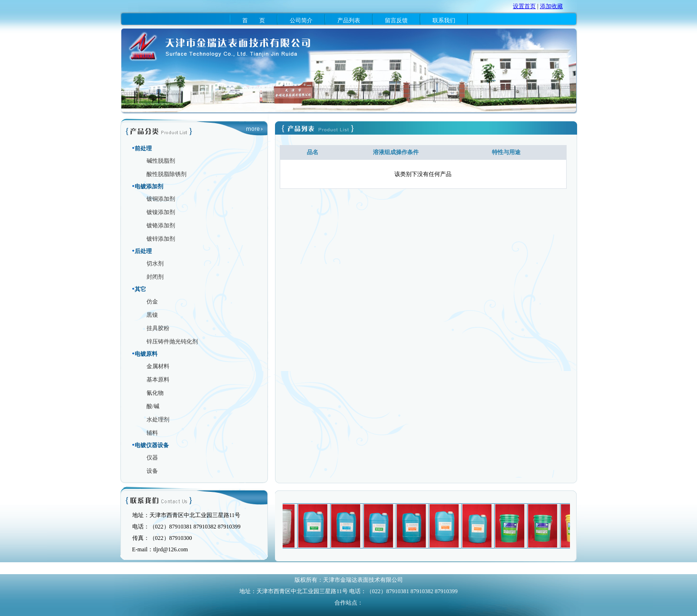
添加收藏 (551, 6)
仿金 (152, 302)
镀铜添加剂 (161, 199)
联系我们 (444, 20)
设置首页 (524, 6)
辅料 (152, 433)
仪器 (152, 458)
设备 (152, 471)
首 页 (254, 20)
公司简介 (301, 20)
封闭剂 (155, 277)
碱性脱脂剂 (161, 161)
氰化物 (155, 393)
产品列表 (349, 20)
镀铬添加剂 (161, 225)
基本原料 (158, 380)
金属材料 (158, 366)
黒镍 (152, 315)
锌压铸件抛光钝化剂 (172, 342)
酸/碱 (153, 406)
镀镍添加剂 (161, 212)
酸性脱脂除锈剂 (167, 174)
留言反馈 (396, 20)
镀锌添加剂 (161, 239)
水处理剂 (158, 420)
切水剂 (155, 264)
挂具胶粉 (158, 328)
